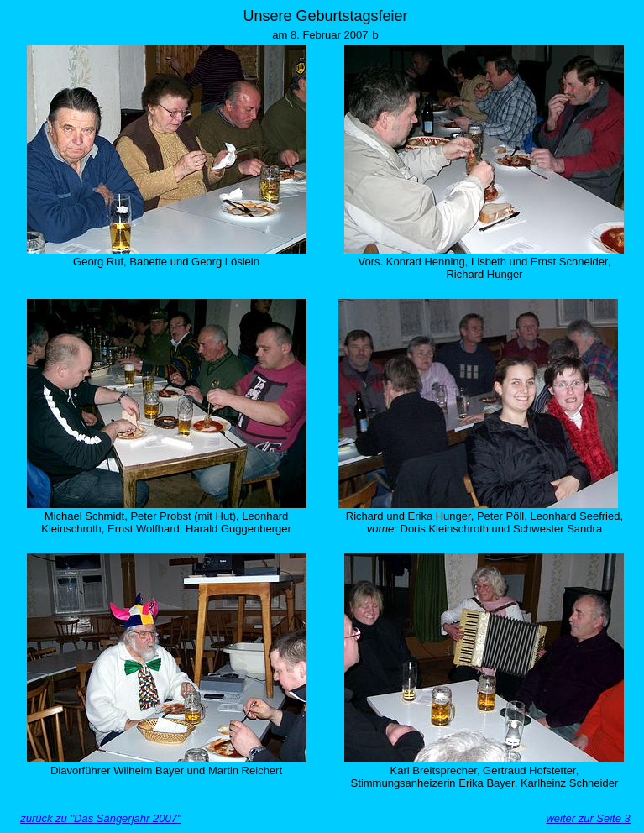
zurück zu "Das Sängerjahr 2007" (100, 818)
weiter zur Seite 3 (588, 818)
